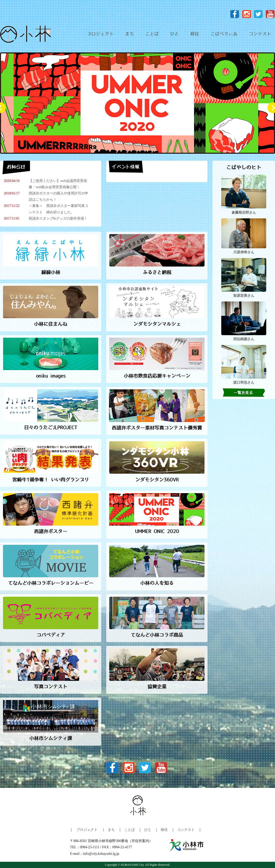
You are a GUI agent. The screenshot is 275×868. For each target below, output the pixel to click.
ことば (152, 34)
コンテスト (260, 34)
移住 (195, 34)
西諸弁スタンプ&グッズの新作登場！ (58, 218)
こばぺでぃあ (224, 34)
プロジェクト (100, 34)
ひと (174, 34)
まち (129, 34)
